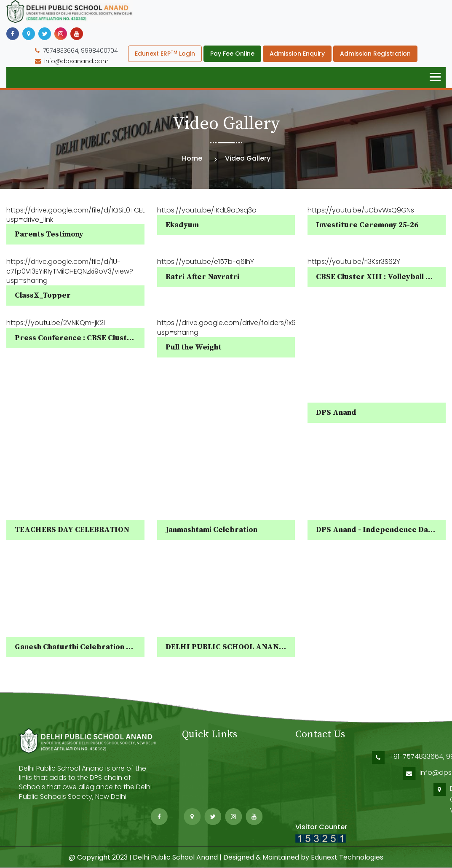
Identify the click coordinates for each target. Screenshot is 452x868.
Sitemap (196, 808)
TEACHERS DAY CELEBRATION (72, 530)
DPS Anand (336, 413)
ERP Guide (198, 797)
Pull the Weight (194, 347)
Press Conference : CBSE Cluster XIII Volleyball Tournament (126, 338)
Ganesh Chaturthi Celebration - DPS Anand (93, 647)
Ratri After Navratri (202, 277)
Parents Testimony (49, 234)
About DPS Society (212, 775)
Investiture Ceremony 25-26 (367, 225)
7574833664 (61, 51)
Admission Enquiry (297, 54)
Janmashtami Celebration (211, 530)
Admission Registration (375, 54)
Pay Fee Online (232, 54)
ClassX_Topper (43, 295)
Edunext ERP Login (165, 53)
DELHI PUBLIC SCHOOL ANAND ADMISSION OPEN (260, 647)
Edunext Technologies (347, 857)
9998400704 (99, 51)
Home (192, 158)
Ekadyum (182, 225)
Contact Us (201, 786)
